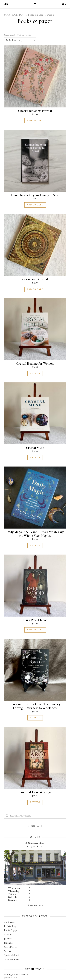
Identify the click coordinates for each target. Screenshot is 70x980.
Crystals (8, 934)
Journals (8, 943)
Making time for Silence (16, 974)
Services (8, 951)
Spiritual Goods (12, 955)
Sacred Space (10, 947)
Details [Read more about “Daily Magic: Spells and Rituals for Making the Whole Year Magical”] (35, 546)
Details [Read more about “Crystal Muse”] (35, 458)
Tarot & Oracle (12, 960)
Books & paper (36, 15)
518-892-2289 (35, 905)
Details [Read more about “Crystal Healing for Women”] (35, 373)
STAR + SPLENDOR (14, 15)
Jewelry (8, 939)
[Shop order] (20, 40)
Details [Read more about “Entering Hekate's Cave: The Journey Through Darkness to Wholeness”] (35, 718)
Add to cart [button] (35, 121)
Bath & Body (10, 926)
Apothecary (10, 922)
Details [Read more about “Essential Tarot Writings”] (35, 802)
